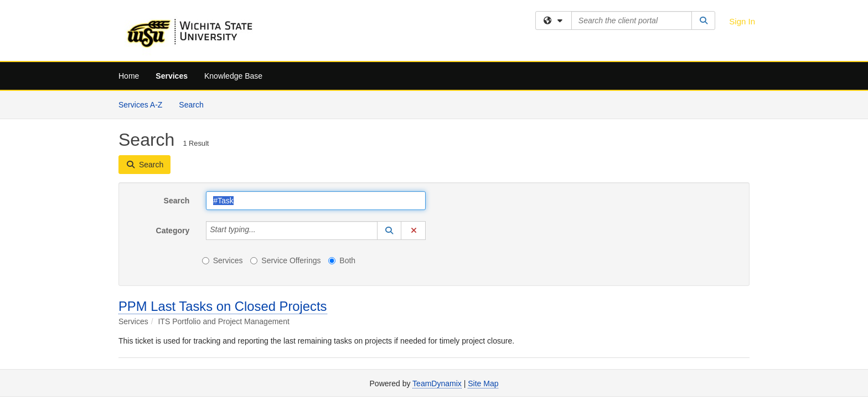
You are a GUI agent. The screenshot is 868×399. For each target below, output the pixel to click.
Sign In (742, 21)
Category (173, 231)
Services (172, 76)
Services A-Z (140, 105)
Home (129, 76)
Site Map (483, 383)
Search (195, 104)
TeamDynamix (437, 383)
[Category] (262, 231)
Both (342, 260)
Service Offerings (285, 260)
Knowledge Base (233, 76)
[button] (389, 231)
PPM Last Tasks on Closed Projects (223, 306)
